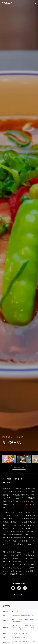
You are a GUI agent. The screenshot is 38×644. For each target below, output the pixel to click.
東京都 (9, 479)
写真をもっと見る (19, 467)
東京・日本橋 (18, 479)
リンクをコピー (19, 594)
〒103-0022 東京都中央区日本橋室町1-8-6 (24, 616)
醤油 (8, 482)
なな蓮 (25, 504)
